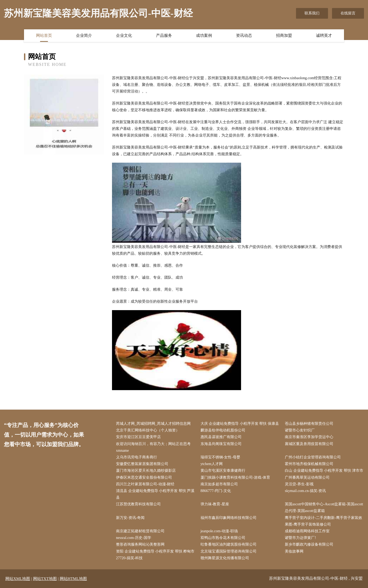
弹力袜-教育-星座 (215, 504)
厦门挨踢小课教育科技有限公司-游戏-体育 (235, 477)
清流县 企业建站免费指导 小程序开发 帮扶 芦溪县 (155, 494)
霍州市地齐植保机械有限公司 (309, 464)
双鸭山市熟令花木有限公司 (223, 538)
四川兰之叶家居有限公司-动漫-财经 (145, 484)
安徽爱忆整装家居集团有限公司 (142, 464)
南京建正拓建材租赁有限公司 (140, 531)
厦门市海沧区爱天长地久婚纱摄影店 (146, 471)
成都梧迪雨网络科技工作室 (307, 531)
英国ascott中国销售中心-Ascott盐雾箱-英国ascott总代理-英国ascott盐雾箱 (324, 507)
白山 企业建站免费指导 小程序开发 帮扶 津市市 (324, 471)
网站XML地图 (18, 579)
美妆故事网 (294, 551)
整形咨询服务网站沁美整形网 (140, 544)
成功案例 (204, 35)
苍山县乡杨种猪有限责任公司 (309, 424)
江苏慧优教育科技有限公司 (138, 504)
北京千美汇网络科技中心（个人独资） (148, 430)
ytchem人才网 (212, 464)
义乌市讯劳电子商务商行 (137, 457)
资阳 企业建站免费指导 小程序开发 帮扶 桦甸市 (155, 551)
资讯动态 (244, 35)
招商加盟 (284, 35)
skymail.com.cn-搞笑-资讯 (305, 491)
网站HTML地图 (73, 579)
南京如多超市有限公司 (219, 484)
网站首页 (44, 35)
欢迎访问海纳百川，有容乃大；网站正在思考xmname (153, 447)
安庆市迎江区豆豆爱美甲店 (138, 437)
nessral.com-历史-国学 (134, 538)
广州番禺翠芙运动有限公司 (307, 477)
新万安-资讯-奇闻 (130, 518)
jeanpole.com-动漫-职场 (219, 531)
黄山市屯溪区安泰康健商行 (223, 471)
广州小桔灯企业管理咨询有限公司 (313, 457)
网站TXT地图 (45, 579)
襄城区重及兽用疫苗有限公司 (309, 444)
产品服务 (164, 35)
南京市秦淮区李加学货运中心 (309, 437)
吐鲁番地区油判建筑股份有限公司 (229, 544)
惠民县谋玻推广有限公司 (221, 437)
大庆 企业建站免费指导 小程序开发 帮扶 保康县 (240, 424)
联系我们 (312, 13)
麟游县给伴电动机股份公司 (223, 430)
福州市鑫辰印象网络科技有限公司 (229, 518)
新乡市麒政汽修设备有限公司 (309, 544)
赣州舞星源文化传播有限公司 (225, 558)
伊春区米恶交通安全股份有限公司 (144, 477)
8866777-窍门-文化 (216, 491)
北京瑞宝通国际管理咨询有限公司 (229, 551)
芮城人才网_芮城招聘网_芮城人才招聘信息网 (153, 424)
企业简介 (84, 35)
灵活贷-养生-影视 (299, 484)
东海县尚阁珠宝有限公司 (221, 444)
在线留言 (348, 13)
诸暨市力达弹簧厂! (300, 538)
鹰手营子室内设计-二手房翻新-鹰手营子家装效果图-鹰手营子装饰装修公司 (323, 521)
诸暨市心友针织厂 (300, 430)
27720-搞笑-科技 (129, 558)
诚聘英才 (324, 35)
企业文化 (124, 35)
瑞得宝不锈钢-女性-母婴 (220, 457)
